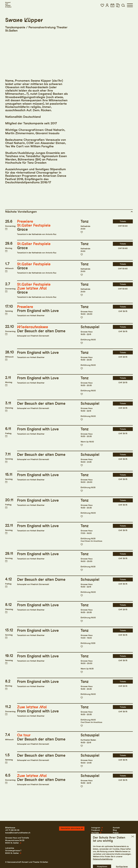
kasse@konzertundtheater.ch (18, 833)
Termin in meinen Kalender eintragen (6, 229)
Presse (116, 833)
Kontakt (116, 828)
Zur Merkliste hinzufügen (82, 232)
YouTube (95, 833)
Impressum (101, 862)
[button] (102, 5)
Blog (115, 830)
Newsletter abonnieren (71, 828)
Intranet (129, 862)
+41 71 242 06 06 (12, 830)
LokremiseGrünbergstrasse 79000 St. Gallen (13, 851)
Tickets (123, 221)
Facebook (96, 830)
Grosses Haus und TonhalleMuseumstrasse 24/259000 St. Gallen (17, 840)
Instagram (96, 828)
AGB (122, 862)
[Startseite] (8, 5)
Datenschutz (113, 862)
